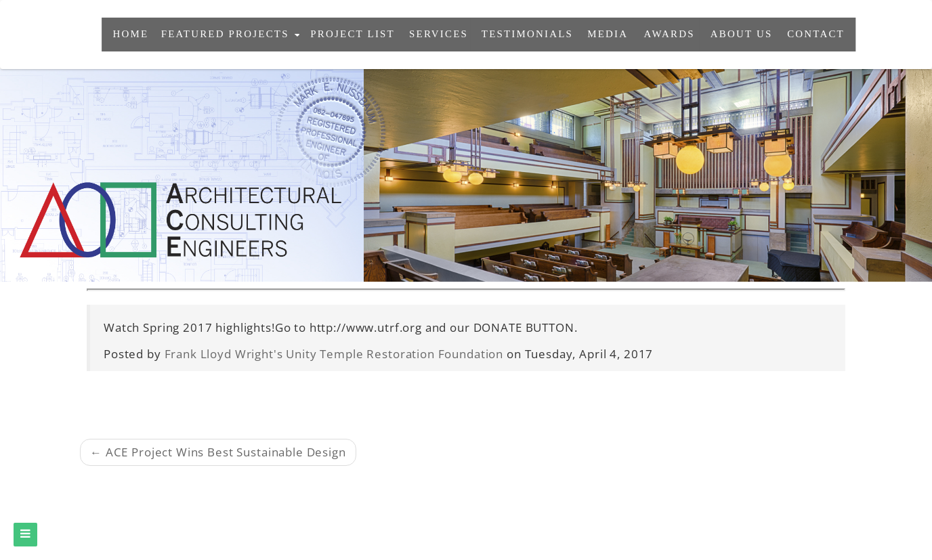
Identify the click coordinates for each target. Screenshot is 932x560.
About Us (741, 34)
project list (353, 34)
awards (670, 34)
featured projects (231, 34)
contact (816, 34)
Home (131, 34)
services (439, 34)
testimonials (527, 34)
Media (608, 34)
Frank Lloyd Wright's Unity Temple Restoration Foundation (334, 354)
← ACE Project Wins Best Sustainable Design (218, 452)
